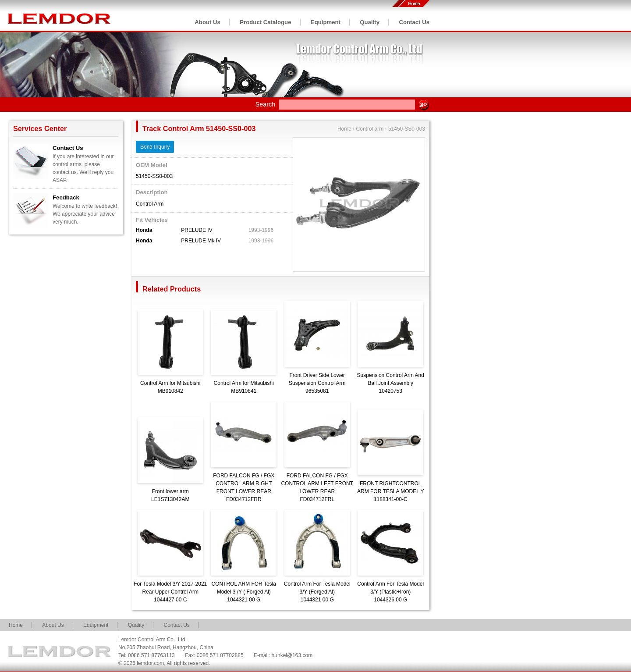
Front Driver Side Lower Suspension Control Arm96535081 (317, 383)
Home (344, 129)
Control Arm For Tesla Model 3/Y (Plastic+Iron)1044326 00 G (390, 592)
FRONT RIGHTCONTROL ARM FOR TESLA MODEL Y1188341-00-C (390, 491)
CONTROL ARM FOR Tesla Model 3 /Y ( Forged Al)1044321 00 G (244, 592)
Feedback (66, 197)
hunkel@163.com (292, 655)
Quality (370, 22)
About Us (207, 22)
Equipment (326, 22)
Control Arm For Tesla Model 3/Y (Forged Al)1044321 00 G (317, 592)
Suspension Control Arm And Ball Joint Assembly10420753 (391, 383)
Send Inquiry (155, 147)
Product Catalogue (265, 22)
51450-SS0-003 (407, 129)
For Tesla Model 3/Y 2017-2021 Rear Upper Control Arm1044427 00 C (170, 592)
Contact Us (414, 22)
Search (266, 104)
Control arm (370, 129)
